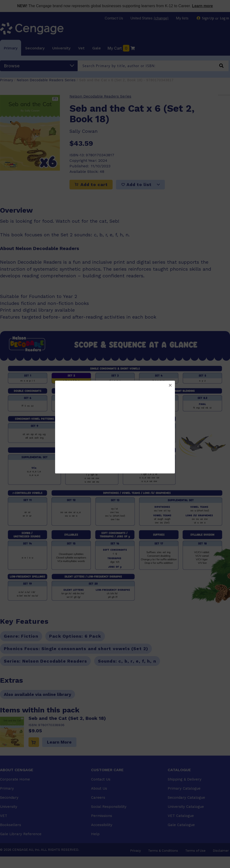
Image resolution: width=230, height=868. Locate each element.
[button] (170, 385)
